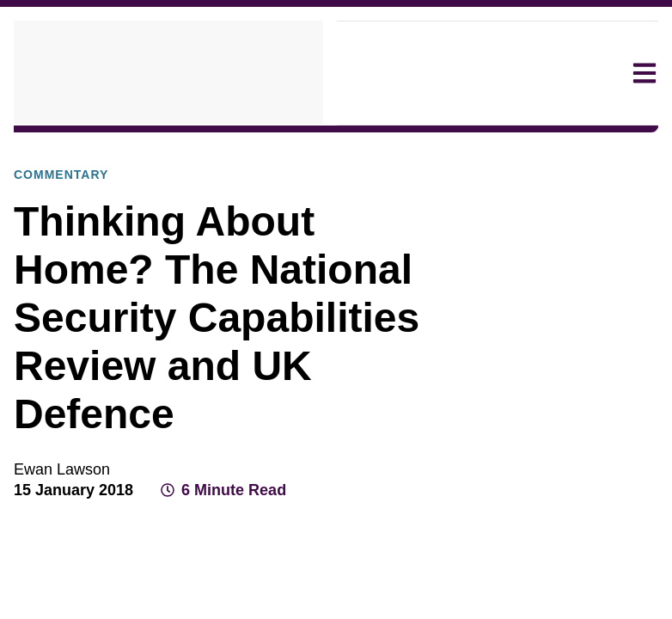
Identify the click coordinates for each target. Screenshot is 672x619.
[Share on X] (550, 487)
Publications (196, 147)
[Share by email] (612, 487)
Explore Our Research (77, 147)
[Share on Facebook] (519, 487)
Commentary (292, 147)
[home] (168, 73)
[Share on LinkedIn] (581, 487)
